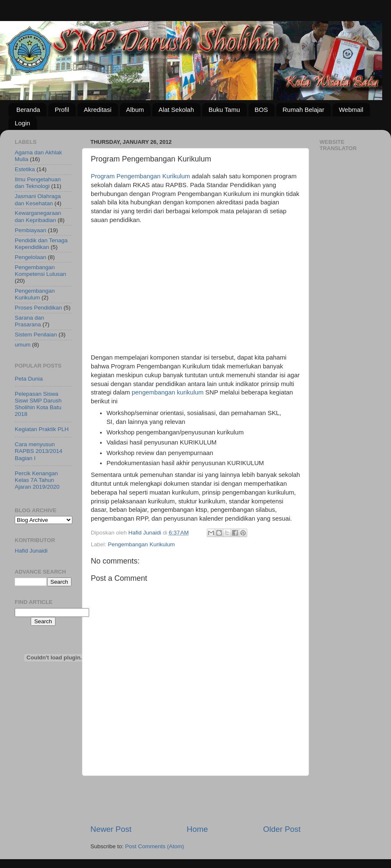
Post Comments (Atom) (155, 846)
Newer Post (111, 829)
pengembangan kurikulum (168, 392)
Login (22, 123)
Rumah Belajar (303, 110)
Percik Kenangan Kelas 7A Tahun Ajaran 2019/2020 (37, 480)
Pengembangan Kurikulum (141, 544)
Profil (62, 110)
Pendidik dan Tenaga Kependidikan (41, 244)
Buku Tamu (224, 110)
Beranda (28, 110)
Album (135, 110)
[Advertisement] (195, 292)
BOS (262, 110)
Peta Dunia (29, 379)
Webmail (351, 110)
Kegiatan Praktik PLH (42, 429)
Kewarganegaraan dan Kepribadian (38, 216)
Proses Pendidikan (38, 308)
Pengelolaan (30, 257)
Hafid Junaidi (31, 551)
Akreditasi (98, 110)
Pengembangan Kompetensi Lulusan (40, 271)
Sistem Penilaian (36, 335)
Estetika (25, 169)
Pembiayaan (30, 230)
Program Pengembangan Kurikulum (140, 176)
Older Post (282, 829)
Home (197, 829)
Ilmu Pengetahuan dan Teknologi (38, 183)
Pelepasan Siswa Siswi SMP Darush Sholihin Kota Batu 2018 (38, 404)
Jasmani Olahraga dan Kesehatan (38, 200)
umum (23, 345)
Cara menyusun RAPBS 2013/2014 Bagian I (38, 451)
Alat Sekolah (176, 110)
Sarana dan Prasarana (29, 321)
